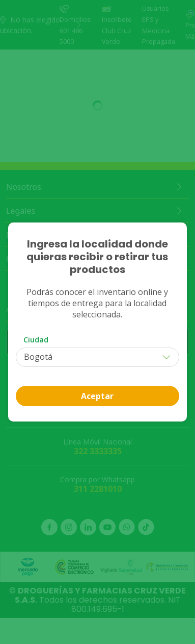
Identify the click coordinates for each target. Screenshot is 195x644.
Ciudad (36, 340)
